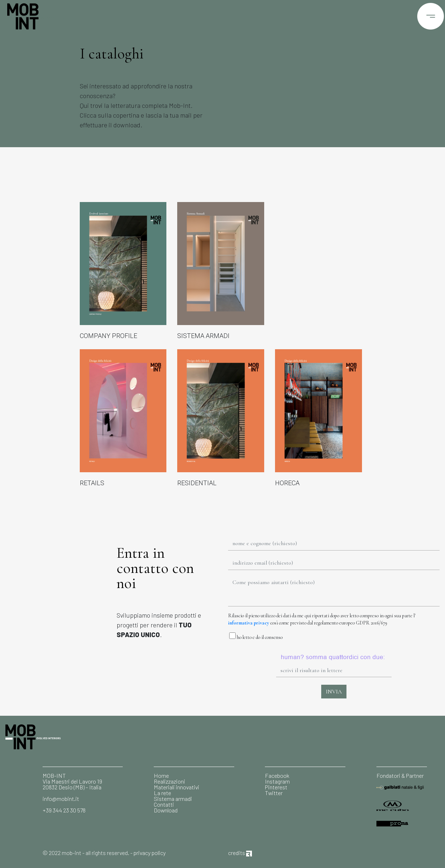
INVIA (334, 692)
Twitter (274, 793)
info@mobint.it (61, 799)
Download (166, 810)
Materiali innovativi (176, 787)
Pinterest (276, 787)
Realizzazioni (169, 781)
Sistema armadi (173, 799)
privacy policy (150, 853)
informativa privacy (249, 623)
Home (161, 775)
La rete (162, 793)
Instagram (277, 781)
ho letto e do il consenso (255, 636)
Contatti (164, 804)
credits (240, 853)
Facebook (277, 775)
